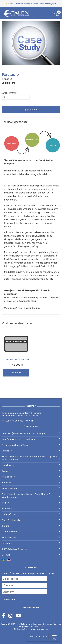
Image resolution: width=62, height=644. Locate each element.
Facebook (31, 483)
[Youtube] (18, 616)
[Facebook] (5, 616)
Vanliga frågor (31, 477)
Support (31, 471)
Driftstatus (31, 543)
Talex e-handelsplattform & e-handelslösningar (41, 624)
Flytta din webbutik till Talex (31, 445)
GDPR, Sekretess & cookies (31, 549)
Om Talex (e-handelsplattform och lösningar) (31, 433)
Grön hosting (31, 465)
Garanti (31, 526)
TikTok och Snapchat (47, 4)
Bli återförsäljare (31, 532)
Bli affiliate (31, 509)
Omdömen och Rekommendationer (31, 439)
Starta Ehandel (31, 537)
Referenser (31, 451)
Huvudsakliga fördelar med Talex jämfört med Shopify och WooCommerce (31, 458)
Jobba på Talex (31, 514)
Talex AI (31, 503)
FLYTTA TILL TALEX (39, 637)
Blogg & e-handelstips (31, 520)
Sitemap (31, 555)
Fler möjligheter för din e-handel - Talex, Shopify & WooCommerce (31, 496)
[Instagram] (12, 616)
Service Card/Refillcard (16, 360)
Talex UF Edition (31, 488)
